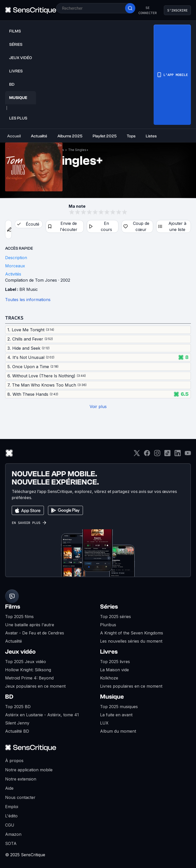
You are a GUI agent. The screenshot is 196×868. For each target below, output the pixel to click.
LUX (104, 723)
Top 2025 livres (115, 662)
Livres (109, 652)
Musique (112, 697)
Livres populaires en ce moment (131, 686)
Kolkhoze (109, 678)
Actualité (14, 641)
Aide (9, 788)
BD (9, 697)
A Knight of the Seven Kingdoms (132, 633)
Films (13, 607)
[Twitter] (137, 455)
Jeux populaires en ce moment (35, 686)
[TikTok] (167, 455)
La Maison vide (114, 670)
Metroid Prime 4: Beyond (29, 678)
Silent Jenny (17, 723)
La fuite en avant (116, 715)
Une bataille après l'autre (30, 625)
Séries (109, 607)
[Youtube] (188, 455)
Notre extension (21, 779)
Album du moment (118, 731)
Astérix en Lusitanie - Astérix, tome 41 (42, 715)
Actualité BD (17, 731)
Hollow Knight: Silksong (28, 670)
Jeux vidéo (20, 652)
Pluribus (108, 625)
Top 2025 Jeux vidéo (26, 662)
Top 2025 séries (115, 617)
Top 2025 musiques (119, 707)
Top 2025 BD (18, 707)
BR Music (29, 289)
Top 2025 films (19, 617)
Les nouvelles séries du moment (131, 641)
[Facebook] (147, 455)
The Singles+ (78, 150)
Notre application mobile (29, 770)
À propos (14, 761)
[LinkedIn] (178, 455)
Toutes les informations (28, 300)
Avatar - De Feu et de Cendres (35, 633)
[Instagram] (157, 455)
